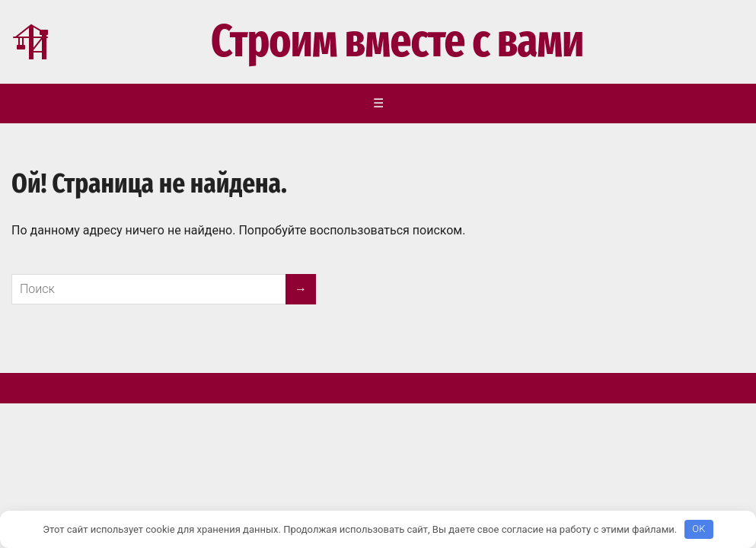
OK (699, 529)
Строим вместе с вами (297, 42)
